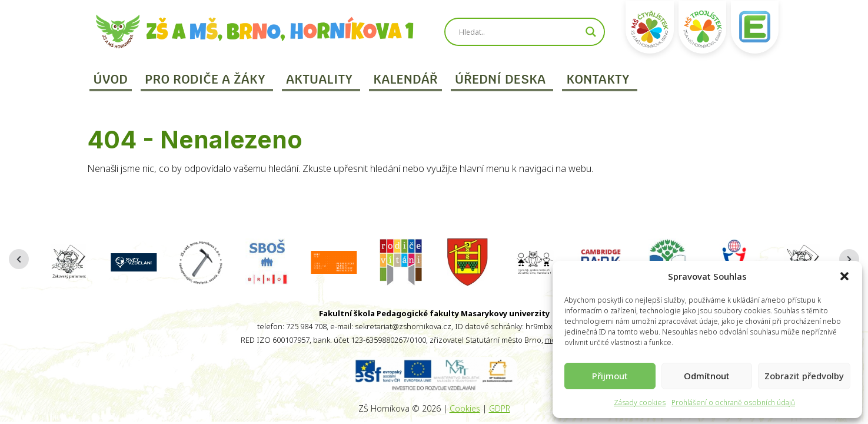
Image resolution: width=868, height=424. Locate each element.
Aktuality (319, 79)
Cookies (465, 408)
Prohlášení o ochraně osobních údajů (733, 403)
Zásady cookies (640, 403)
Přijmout (610, 376)
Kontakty (598, 79)
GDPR (500, 408)
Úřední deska (500, 79)
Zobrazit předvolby (804, 376)
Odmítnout (707, 376)
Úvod (111, 79)
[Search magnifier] (591, 32)
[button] (844, 276)
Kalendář (405, 79)
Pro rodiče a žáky (205, 79)
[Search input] (519, 32)
